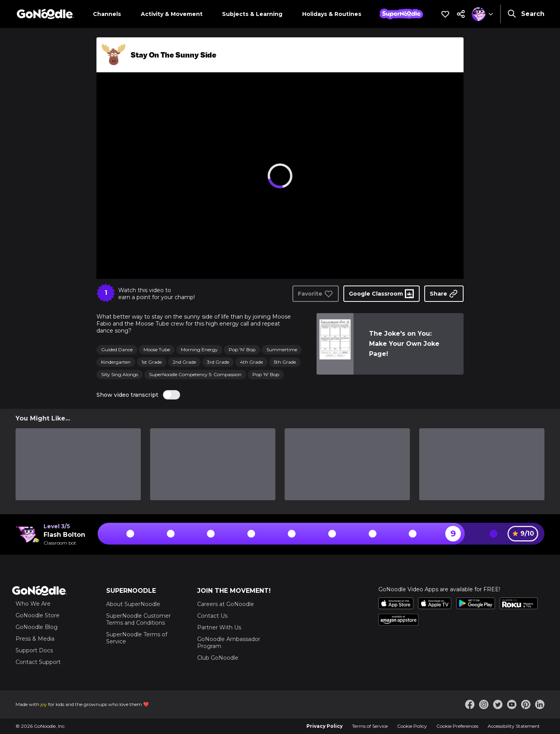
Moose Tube (157, 349)
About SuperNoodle (133, 604)
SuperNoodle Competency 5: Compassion (195, 374)
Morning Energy (199, 349)
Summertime (282, 349)
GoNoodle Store (38, 615)
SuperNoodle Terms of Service (137, 638)
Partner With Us (219, 627)
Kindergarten (116, 362)
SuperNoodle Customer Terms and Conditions (138, 619)
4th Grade (251, 362)
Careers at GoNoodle (226, 604)
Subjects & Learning (252, 14)
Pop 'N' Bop (242, 349)
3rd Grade (218, 362)
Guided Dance (117, 349)
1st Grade (152, 362)
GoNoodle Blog (37, 627)
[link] (335, 344)
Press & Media (35, 639)
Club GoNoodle (218, 658)
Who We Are (33, 604)
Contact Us (212, 616)
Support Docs (34, 650)
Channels (107, 14)
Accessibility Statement (514, 726)
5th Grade (285, 362)
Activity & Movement (172, 14)
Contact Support (38, 662)
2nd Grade (184, 362)
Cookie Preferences (457, 726)
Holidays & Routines (332, 14)
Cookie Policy (412, 726)
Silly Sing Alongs (120, 374)
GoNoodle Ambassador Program (229, 643)
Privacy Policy (325, 726)
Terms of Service (370, 726)
